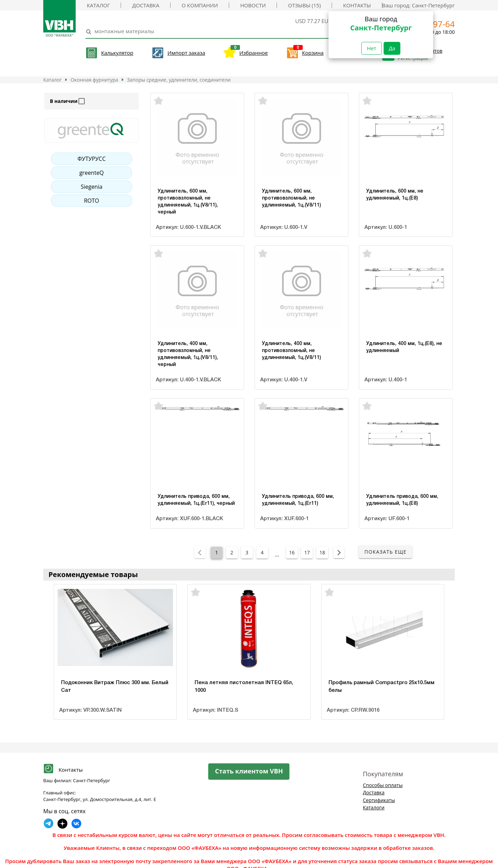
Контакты (357, 5)
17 (307, 552)
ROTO (92, 201)
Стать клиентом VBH (249, 771)
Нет (372, 48)
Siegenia (91, 187)
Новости (253, 5)
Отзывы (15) (304, 5)
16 (292, 552)
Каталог (98, 5)
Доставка (146, 5)
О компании (200, 5)
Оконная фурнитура (94, 80)
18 (322, 552)
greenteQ (91, 173)
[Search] (208, 31)
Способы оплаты (383, 785)
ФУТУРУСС (92, 159)
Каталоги (373, 807)
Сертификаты (379, 800)
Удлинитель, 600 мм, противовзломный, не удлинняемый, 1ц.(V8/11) (291, 198)
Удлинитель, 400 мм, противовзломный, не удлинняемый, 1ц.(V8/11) (291, 351)
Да (392, 48)
